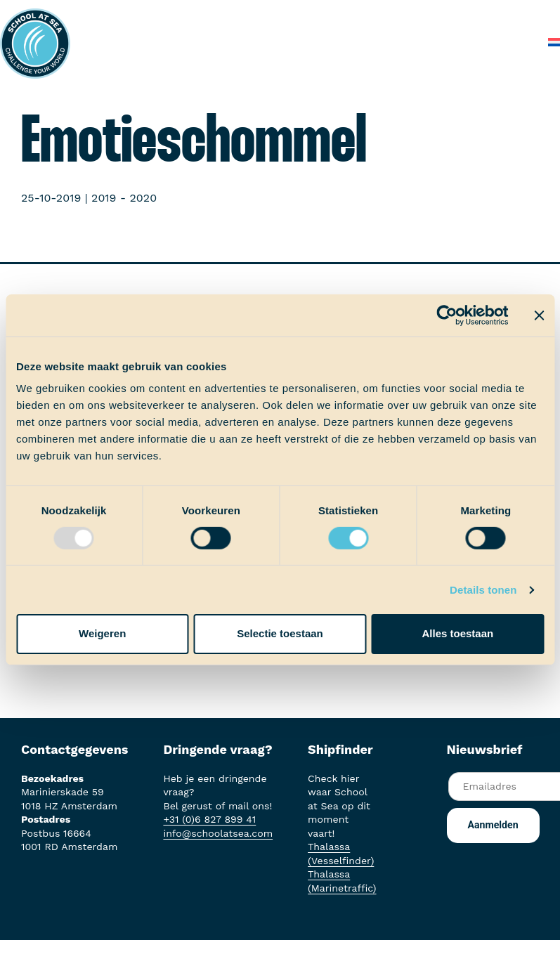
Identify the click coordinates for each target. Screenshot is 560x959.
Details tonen (483, 590)
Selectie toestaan (280, 633)
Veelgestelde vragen (417, 42)
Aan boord (329, 14)
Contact (509, 42)
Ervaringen (403, 14)
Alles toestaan (457, 633)
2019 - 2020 (124, 198)
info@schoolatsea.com (218, 833)
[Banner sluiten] (539, 315)
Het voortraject (243, 14)
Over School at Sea (293, 42)
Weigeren (102, 633)
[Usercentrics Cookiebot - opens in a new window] (447, 315)
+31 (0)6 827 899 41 (209, 819)
